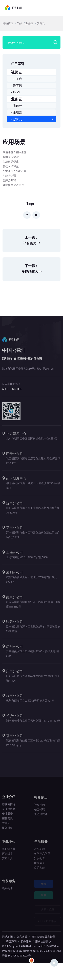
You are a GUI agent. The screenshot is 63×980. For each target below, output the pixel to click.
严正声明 (11, 941)
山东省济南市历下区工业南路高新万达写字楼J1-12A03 (33, 512)
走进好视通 (41, 816)
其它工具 (7, 860)
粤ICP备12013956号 (41, 951)
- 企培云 (16, 112)
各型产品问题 (42, 855)
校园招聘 (39, 811)
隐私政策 (22, 937)
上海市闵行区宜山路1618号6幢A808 (27, 559)
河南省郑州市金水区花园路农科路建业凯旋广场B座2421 (33, 537)
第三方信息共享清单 (43, 937)
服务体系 (39, 865)
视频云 (16, 72)
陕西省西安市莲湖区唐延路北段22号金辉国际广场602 (33, 463)
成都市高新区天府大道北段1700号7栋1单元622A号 (31, 581)
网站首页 (8, 23)
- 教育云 (32, 119)
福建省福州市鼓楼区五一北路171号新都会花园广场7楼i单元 (33, 745)
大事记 (6, 825)
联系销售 (7, 890)
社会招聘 (39, 806)
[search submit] (56, 42)
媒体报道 (7, 829)
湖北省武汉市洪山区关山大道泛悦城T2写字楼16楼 (33, 487)
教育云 (41, 23)
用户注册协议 (43, 941)
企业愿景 (7, 815)
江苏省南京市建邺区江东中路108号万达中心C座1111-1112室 (33, 606)
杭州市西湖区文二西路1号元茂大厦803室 (30, 702)
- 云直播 (16, 85)
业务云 (29, 23)
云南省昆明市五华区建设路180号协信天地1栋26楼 (33, 655)
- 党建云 (16, 106)
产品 (19, 23)
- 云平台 (16, 79)
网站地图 (7, 937)
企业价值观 (9, 811)
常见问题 (39, 851)
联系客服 (39, 869)
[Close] (54, 963)
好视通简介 (9, 806)
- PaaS (15, 92)
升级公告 (39, 860)
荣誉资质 (7, 820)
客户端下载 (9, 851)
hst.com (32, 946)
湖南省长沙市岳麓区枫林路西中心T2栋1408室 (33, 722)
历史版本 (7, 855)
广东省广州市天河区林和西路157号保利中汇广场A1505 (33, 680)
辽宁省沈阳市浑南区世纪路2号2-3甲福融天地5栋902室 (33, 631)
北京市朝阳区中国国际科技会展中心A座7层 (32, 440)
